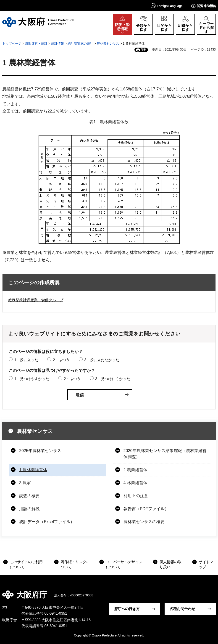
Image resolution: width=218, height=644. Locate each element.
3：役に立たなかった (102, 360)
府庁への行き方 (127, 609)
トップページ (12, 43)
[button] (167, 6)
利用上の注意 (136, 496)
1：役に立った (26, 360)
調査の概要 (29, 496)
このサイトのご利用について (26, 564)
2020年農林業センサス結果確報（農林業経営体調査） (165, 454)
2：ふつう (61, 360)
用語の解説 (29, 509)
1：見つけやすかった (32, 379)
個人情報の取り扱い (171, 564)
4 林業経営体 (135, 483)
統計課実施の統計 (80, 43)
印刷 (144, 50)
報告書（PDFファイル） (146, 509)
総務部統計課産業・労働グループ (36, 300)
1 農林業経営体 (33, 470)
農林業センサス (108, 43)
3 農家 (25, 483)
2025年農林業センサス (40, 451)
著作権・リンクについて (75, 564)
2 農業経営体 (135, 470)
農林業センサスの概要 (144, 522)
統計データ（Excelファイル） (47, 522)
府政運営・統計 (36, 43)
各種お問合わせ (182, 609)
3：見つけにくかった (113, 379)
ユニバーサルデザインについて (124, 564)
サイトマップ (206, 564)
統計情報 (58, 43)
